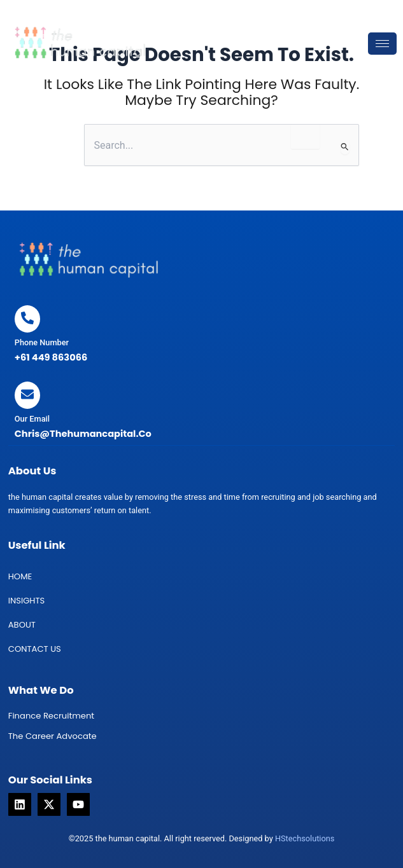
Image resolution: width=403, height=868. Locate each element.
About (22, 625)
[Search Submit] (345, 148)
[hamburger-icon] (382, 44)
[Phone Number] (27, 319)
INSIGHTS (27, 601)
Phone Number (42, 342)
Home (20, 576)
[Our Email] (27, 395)
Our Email (32, 419)
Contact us (35, 649)
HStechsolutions (305, 838)
